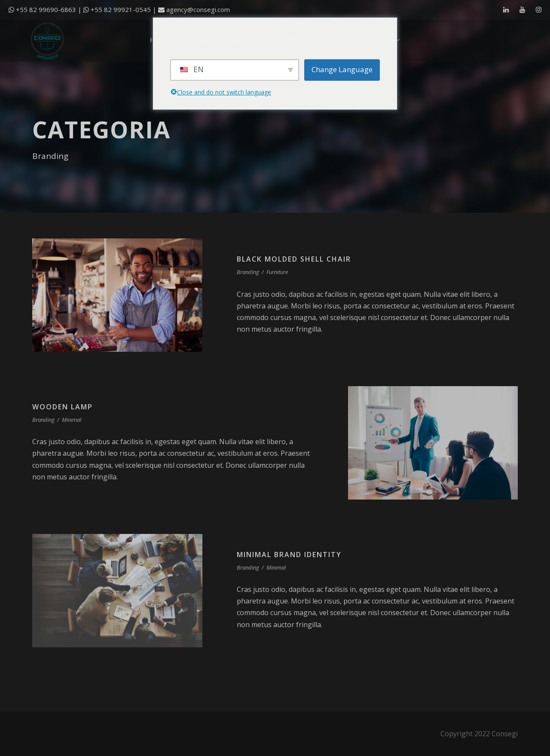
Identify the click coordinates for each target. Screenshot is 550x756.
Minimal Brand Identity (289, 555)
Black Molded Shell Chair (294, 259)
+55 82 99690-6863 (46, 9)
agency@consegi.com (198, 9)
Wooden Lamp (63, 407)
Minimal (72, 420)
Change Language (342, 69)
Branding (248, 272)
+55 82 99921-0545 (121, 9)
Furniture (277, 272)
